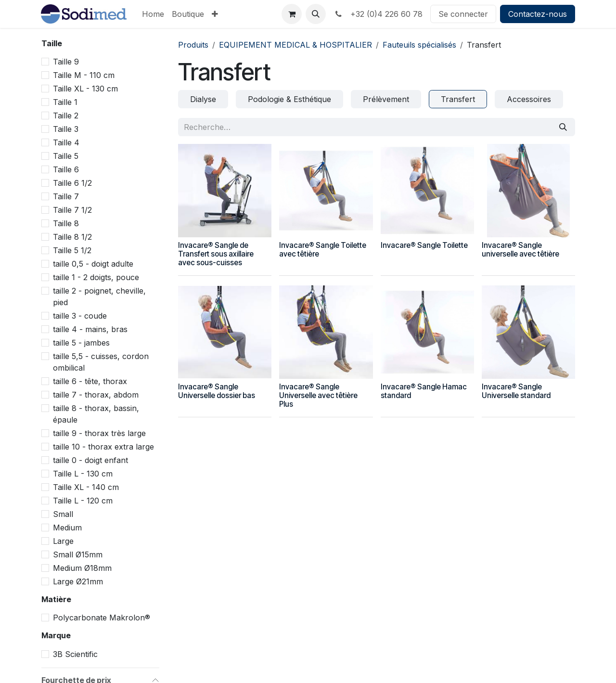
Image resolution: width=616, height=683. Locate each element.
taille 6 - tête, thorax (90, 381)
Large (63, 541)
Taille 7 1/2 (72, 210)
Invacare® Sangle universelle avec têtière (520, 250)
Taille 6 (66, 169)
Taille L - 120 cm (83, 501)
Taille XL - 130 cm (85, 89)
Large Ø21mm (78, 581)
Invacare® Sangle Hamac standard (424, 391)
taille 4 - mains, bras (90, 329)
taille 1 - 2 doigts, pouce (96, 277)
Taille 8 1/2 (72, 237)
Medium (67, 528)
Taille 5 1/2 (72, 250)
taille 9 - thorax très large (99, 433)
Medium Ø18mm (82, 568)
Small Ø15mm (78, 554)
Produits (193, 45)
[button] (316, 14)
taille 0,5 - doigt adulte (93, 264)
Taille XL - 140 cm (86, 487)
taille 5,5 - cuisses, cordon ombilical (101, 362)
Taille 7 (66, 196)
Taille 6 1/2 (72, 183)
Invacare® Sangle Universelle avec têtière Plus (318, 395)
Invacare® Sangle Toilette (424, 245)
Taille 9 (66, 62)
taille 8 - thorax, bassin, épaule (96, 414)
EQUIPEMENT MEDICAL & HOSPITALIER (295, 45)
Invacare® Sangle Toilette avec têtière (323, 250)
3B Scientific (75, 654)
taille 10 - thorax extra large (103, 447)
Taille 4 (66, 142)
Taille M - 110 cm (84, 75)
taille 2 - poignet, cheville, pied (99, 296)
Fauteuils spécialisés (419, 45)
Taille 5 (66, 156)
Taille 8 (66, 223)
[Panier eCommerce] (292, 14)
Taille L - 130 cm (83, 474)
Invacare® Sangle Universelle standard (516, 391)
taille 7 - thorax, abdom (96, 395)
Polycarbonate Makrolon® (102, 618)
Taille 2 (66, 116)
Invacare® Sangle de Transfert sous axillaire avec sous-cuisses (216, 254)
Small (63, 514)
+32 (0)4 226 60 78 (378, 14)
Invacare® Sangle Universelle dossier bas (217, 391)
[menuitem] (153, 14)
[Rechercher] (563, 127)
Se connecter (463, 14)
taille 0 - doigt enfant (90, 460)
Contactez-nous (538, 14)
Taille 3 (66, 129)
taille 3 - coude (80, 316)
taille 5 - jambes (81, 343)
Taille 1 (65, 102)
